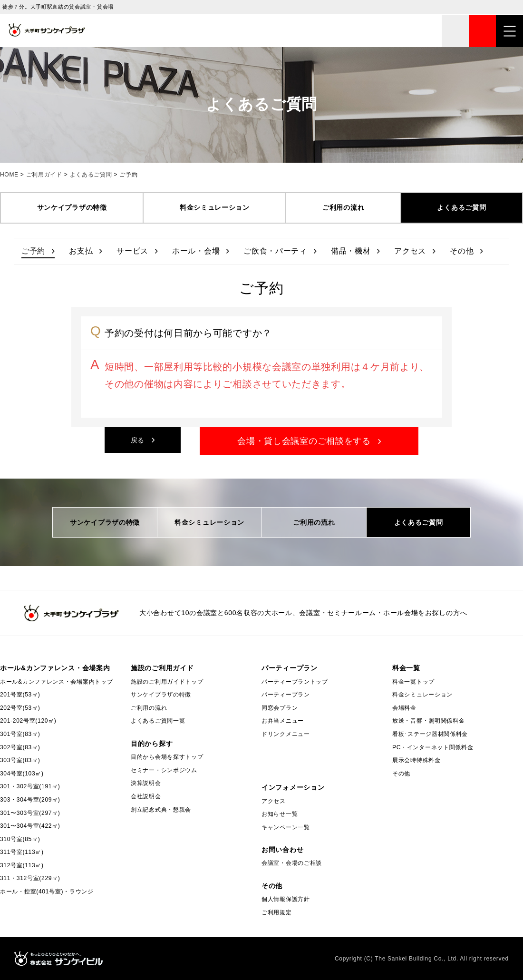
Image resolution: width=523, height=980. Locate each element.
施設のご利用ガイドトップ (167, 682)
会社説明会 (146, 796)
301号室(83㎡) (20, 734)
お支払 (81, 251)
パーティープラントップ (295, 682)
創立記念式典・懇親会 (161, 810)
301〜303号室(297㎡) (30, 813)
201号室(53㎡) (20, 695)
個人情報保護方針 (286, 899)
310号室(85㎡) (20, 839)
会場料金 (404, 708)
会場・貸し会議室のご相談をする (304, 441)
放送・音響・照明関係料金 (428, 721)
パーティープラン (286, 695)
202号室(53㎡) (20, 708)
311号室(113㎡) (22, 852)
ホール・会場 (196, 251)
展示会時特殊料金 (416, 760)
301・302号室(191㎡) (30, 786)
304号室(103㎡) (22, 774)
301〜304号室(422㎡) (30, 826)
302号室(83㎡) (20, 747)
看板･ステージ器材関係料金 (430, 734)
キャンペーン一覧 (286, 827)
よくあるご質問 (91, 175)
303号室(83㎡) (20, 760)
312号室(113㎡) (22, 865)
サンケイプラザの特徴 (72, 207)
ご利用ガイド (44, 175)
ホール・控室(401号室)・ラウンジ (47, 892)
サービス (132, 251)
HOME (9, 175)
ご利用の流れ (343, 207)
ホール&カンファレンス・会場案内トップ (56, 682)
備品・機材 (351, 251)
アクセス (410, 251)
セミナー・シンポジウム (164, 770)
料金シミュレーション (215, 207)
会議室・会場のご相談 (292, 863)
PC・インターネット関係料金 (433, 747)
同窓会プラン (280, 708)
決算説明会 (146, 783)
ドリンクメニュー (286, 734)
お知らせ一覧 (280, 814)
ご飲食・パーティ (275, 251)
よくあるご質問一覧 (158, 721)
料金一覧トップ (413, 682)
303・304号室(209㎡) (30, 800)
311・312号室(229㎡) (30, 878)
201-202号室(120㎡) (28, 721)
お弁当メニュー (283, 721)
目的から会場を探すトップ (167, 757)
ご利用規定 (277, 912)
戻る (138, 440)
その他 (462, 251)
